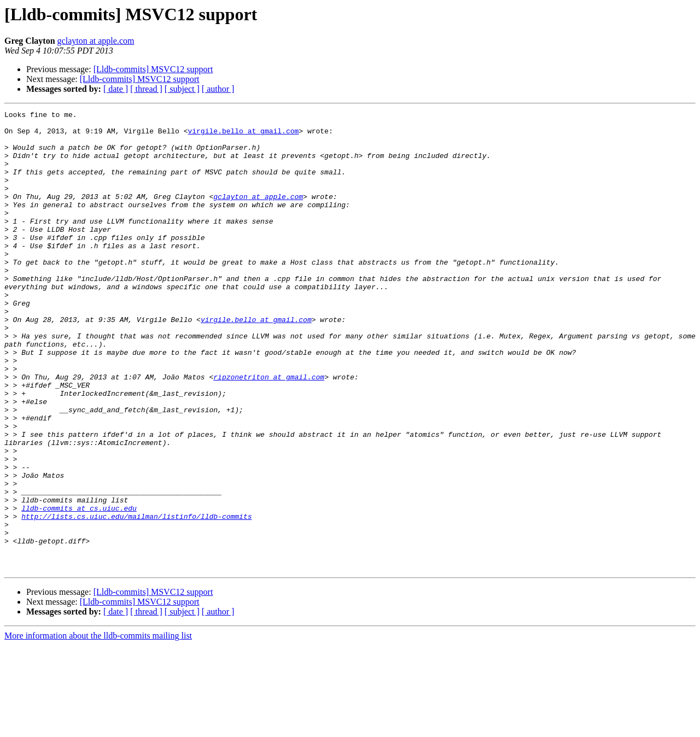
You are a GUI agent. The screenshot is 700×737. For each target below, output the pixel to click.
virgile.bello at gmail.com (243, 136)
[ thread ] (146, 89)
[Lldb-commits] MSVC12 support (153, 69)
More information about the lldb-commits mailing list (98, 727)
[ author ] (218, 89)
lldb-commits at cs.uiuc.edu (79, 588)
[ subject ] (182, 89)
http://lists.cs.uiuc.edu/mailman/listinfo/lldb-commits (136, 598)
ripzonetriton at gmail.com (269, 431)
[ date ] (116, 89)
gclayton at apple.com (96, 41)
